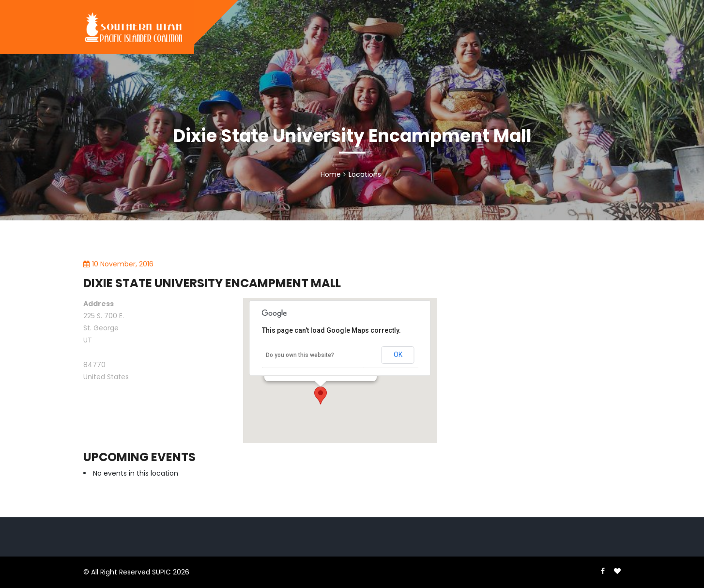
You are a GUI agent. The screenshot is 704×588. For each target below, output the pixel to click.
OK (398, 355)
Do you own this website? (300, 355)
